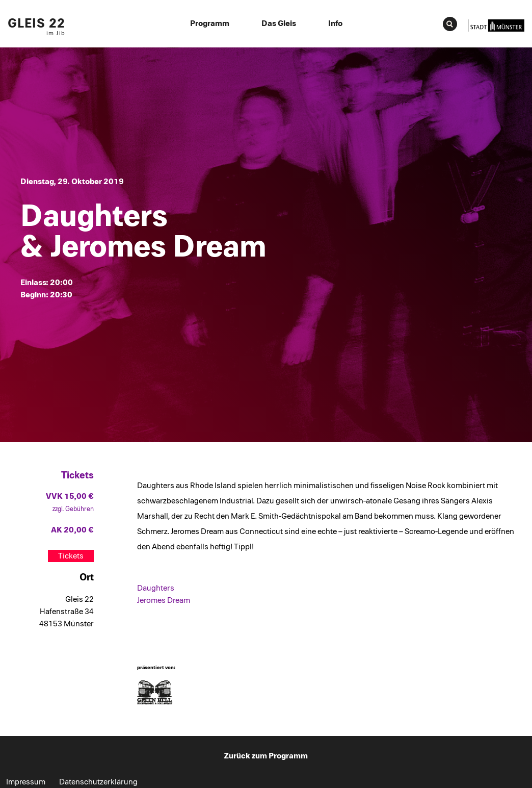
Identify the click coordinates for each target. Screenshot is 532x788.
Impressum (26, 782)
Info (335, 23)
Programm (210, 23)
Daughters (156, 588)
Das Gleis (279, 23)
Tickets (71, 556)
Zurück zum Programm (266, 756)
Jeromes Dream (164, 600)
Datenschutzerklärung (98, 782)
